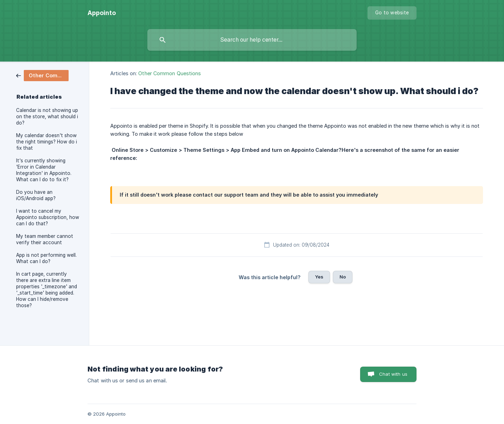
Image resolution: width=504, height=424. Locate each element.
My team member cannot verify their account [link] (45, 239)
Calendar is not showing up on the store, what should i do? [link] (47, 116)
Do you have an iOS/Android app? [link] (36, 195)
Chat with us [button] (393, 374)
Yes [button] (319, 277)
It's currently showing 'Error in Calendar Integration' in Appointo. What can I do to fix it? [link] (44, 170)
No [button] (343, 277)
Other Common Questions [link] (170, 73)
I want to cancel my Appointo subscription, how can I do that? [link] (48, 217)
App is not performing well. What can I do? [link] (46, 258)
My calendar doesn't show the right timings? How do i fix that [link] (47, 142)
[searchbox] (252, 40)
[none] (102, 13)
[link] (42, 75)
